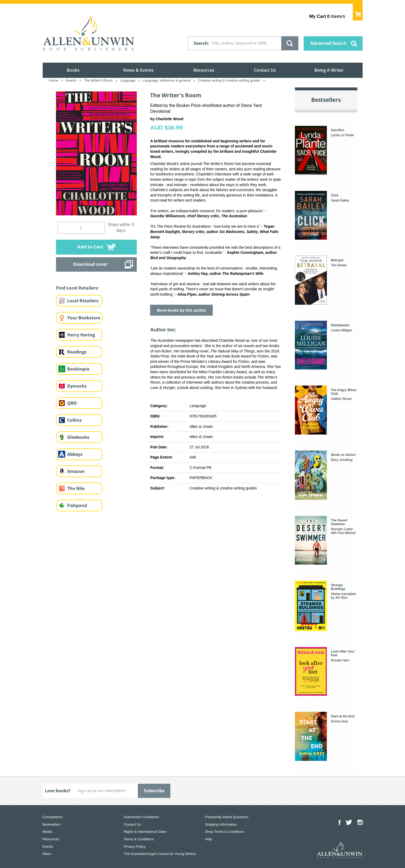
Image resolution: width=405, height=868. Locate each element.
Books (73, 70)
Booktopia (78, 369)
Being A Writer (329, 70)
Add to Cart (90, 247)
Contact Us (265, 70)
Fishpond (77, 505)
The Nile (76, 488)
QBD (72, 403)
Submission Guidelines (141, 817)
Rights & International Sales (145, 832)
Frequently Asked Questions (227, 817)
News (47, 854)
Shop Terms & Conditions (224, 832)
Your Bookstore (84, 318)
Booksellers (52, 824)
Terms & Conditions (139, 839)
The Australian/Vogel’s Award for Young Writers (160, 854)
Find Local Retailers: (77, 288)
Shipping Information (221, 824)
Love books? (58, 791)
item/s (327, 16)
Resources (204, 70)
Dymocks (77, 386)
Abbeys (75, 454)
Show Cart (358, 12)
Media (47, 832)
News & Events (138, 70)
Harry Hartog (81, 335)
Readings (77, 352)
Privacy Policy (135, 847)
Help (209, 839)
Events (48, 847)
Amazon (76, 471)
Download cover (90, 264)
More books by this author (181, 310)
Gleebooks (78, 437)
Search (201, 43)
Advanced (328, 43)
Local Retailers (83, 301)
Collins (74, 420)
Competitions (53, 817)
